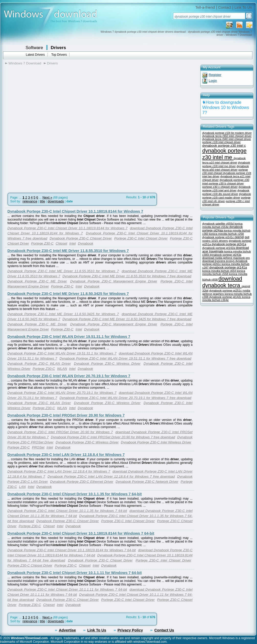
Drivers (58, 48)
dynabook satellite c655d (218, 224)
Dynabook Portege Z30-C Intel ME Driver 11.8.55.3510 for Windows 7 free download (127, 276)
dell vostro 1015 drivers (226, 239)
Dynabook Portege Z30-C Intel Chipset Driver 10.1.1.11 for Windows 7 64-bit (75, 573)
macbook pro (242, 258)
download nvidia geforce (218, 258)
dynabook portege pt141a (228, 267)
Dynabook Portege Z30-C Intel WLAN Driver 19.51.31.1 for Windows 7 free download (125, 358)
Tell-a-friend (205, 7)
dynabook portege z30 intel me (224, 154)
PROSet (38, 447)
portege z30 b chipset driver (226, 183)
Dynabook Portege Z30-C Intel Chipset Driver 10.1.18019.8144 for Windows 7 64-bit (81, 533)
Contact (225, 7)
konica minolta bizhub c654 (220, 271)
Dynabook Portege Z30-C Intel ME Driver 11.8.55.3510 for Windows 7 (68, 251)
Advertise (67, 630)
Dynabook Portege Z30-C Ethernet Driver (82, 482)
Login (213, 81)
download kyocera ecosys (219, 261)
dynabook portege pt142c (226, 297)
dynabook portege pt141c (218, 237)
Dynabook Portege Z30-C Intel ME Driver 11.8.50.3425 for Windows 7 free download (127, 319)
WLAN (62, 369)
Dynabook (86, 243)
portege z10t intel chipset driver (221, 142)
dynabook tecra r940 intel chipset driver (227, 139)
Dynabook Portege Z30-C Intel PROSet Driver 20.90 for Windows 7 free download (113, 437)
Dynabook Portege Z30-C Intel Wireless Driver (156, 442)
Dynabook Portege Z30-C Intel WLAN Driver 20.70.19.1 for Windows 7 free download (125, 398)
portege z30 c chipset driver (220, 187)
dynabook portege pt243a (226, 255)
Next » (47, 197)
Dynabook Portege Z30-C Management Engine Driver (114, 281)
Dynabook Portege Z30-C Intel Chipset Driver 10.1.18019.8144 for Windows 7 (75, 211)
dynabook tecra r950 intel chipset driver (227, 136)
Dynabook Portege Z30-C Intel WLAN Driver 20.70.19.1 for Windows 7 (69, 376)
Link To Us (243, 7)
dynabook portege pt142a (219, 248)
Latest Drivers (35, 55)
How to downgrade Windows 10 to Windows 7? (226, 107)
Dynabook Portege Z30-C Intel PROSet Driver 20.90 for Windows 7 (66, 415)
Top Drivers (59, 55)
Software (34, 48)
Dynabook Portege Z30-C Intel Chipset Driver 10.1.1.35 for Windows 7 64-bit (75, 494)
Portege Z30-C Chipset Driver (30, 565)
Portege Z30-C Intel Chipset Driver (141, 238)
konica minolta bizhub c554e (222, 225)
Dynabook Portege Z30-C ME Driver (37, 281)
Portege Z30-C (42, 243)
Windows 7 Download (25, 63)
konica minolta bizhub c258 (226, 234)
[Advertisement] (60, 132)
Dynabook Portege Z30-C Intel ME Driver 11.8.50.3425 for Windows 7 (68, 294)
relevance (30, 201)
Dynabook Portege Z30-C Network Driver (147, 482)
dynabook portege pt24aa (222, 229)
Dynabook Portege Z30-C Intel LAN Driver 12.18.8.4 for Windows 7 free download (111, 476)
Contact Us (164, 630)
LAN (22, 487)
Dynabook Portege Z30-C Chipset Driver (81, 238)
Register (215, 75)
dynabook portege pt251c (226, 291)
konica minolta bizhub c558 (224, 272)
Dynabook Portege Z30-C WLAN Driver (39, 364)
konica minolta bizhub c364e (226, 298)
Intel (72, 243)
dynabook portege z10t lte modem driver (227, 133)
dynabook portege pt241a (229, 244)
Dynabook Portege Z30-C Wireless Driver (107, 364)
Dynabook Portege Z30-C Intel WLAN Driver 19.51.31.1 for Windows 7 (69, 337)
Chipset (62, 243)
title (43, 201)
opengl (239, 237)
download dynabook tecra (222, 282)
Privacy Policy (130, 630)
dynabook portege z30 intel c (224, 146)
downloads (56, 201)
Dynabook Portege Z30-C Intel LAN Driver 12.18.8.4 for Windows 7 (66, 455)
